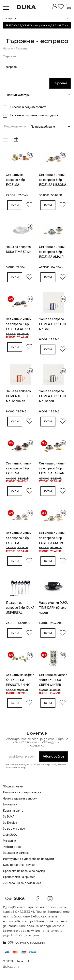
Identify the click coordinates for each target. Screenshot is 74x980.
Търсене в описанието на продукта (35, 115)
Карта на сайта (13, 812)
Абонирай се (53, 758)
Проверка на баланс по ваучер (24, 873)
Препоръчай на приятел (19, 879)
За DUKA (9, 818)
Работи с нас (12, 849)
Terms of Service (13, 769)
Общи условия (13, 788)
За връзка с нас (14, 830)
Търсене (22, 48)
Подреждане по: (15, 126)
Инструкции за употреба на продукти (28, 861)
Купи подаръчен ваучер (19, 867)
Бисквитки (10, 806)
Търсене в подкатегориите (29, 107)
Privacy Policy (57, 766)
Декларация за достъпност (22, 885)
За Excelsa (10, 824)
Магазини (9, 842)
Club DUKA (10, 837)
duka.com (11, 968)
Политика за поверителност (22, 794)
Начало (8, 48)
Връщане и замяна (16, 855)
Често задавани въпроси (20, 800)
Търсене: (10, 56)
